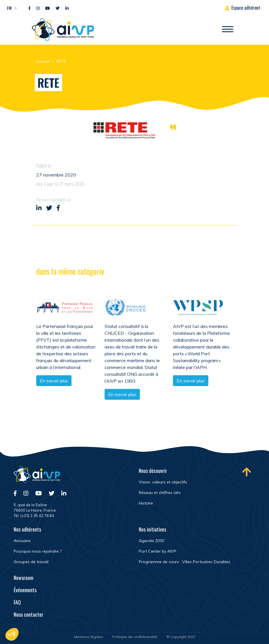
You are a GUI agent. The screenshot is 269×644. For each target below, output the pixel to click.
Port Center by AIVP (158, 551)
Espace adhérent (246, 8)
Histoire (146, 503)
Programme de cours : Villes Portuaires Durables (185, 562)
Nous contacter (28, 614)
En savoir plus (54, 381)
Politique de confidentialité (135, 637)
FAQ (17, 602)
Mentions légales (89, 637)
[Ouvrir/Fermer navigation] (228, 30)
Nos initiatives (152, 529)
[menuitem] (10, 8)
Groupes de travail (31, 562)
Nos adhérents (27, 529)
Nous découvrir (153, 471)
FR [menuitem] (9, 8)
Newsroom (24, 578)
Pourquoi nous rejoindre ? (38, 551)
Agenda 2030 (151, 541)
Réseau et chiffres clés (160, 493)
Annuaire (22, 541)
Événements (25, 590)
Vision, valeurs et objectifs (163, 482)
